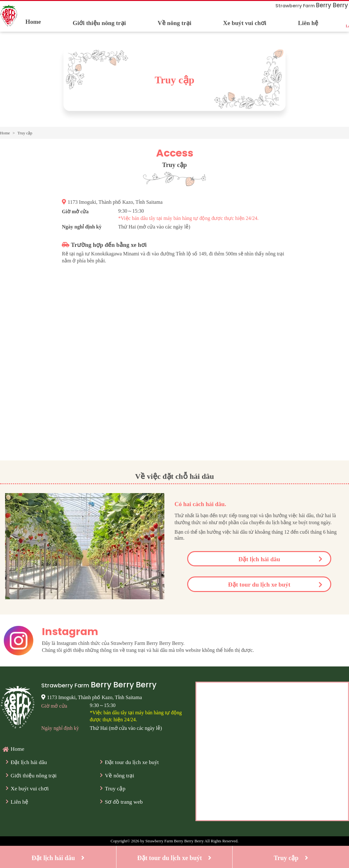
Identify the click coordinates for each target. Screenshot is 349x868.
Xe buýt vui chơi (245, 23)
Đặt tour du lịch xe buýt (259, 585)
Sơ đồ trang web (124, 802)
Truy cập (115, 788)
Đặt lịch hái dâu (259, 559)
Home (33, 22)
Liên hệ (308, 23)
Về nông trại (174, 23)
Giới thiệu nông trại (99, 23)
